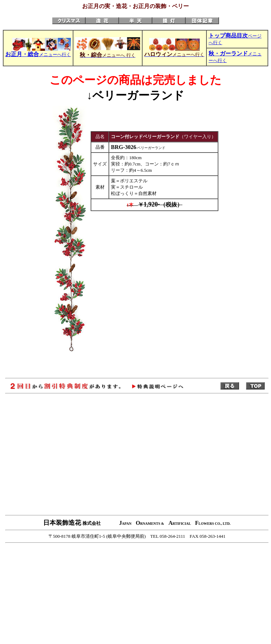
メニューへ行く (38, 55)
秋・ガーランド (228, 53)
